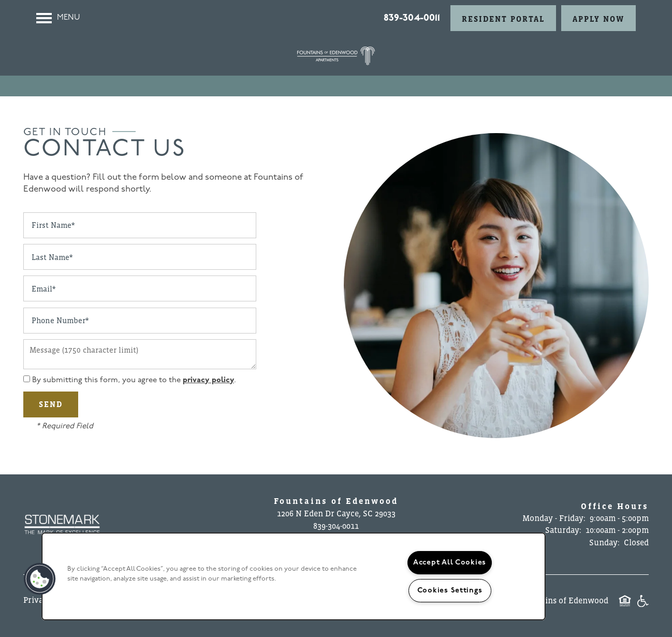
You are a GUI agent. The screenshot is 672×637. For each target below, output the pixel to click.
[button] (503, 18)
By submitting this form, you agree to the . (134, 380)
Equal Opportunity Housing (625, 606)
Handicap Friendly (642, 606)
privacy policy (208, 380)
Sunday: (604, 542)
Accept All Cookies (450, 563)
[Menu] (58, 18)
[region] (294, 576)
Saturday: (563, 530)
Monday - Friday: (554, 518)
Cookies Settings (450, 591)
